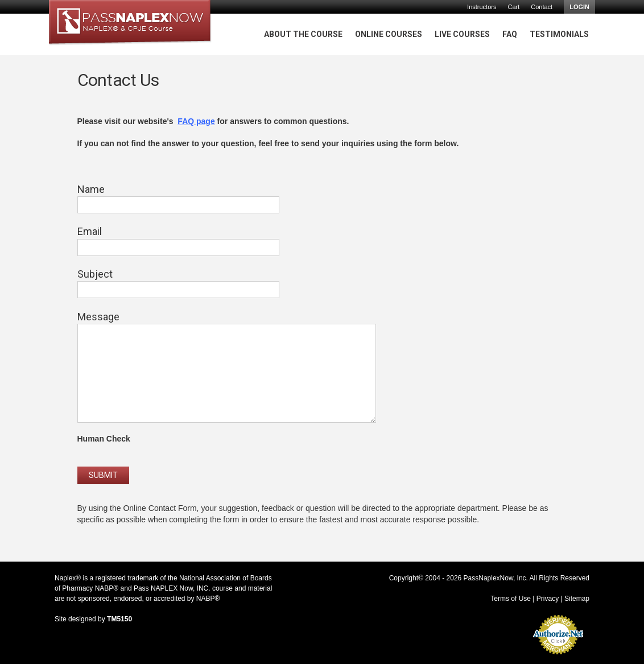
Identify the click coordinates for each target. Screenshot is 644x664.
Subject (95, 274)
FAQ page (196, 121)
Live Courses (462, 34)
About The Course (303, 34)
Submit (103, 475)
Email (90, 231)
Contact (542, 7)
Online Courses (389, 34)
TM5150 (119, 619)
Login (579, 7)
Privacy (548, 599)
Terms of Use (511, 599)
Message (98, 317)
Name (91, 189)
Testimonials (559, 34)
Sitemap (577, 599)
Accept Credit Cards (558, 658)
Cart (513, 7)
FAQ (510, 34)
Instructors (482, 7)
